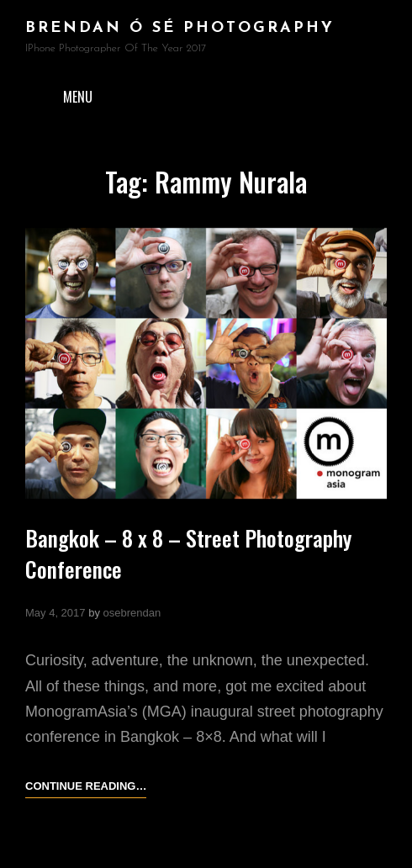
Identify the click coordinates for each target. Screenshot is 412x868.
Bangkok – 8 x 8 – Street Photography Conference (188, 553)
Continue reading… (86, 786)
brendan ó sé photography (180, 28)
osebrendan (132, 613)
